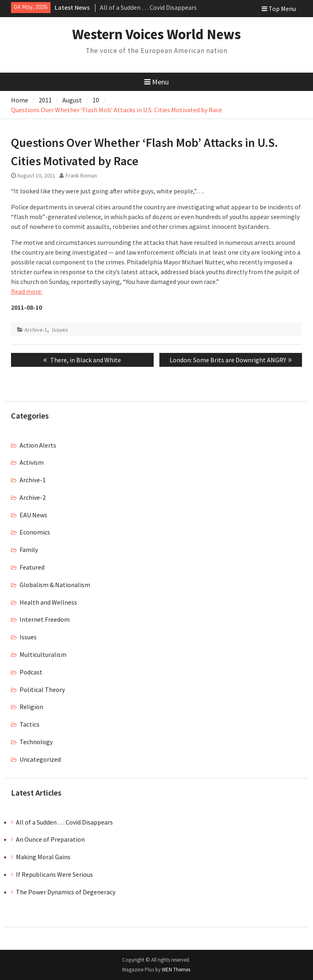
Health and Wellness (48, 602)
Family (29, 550)
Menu (156, 82)
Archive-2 (33, 497)
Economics (35, 532)
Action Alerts (38, 445)
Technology (36, 742)
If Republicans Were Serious (54, 874)
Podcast (31, 672)
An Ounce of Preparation (50, 839)
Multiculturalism (43, 654)
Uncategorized (40, 759)
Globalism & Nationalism (55, 585)
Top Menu (279, 9)
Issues (60, 330)
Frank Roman (81, 175)
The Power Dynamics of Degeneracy (66, 892)
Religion (31, 707)
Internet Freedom (45, 619)
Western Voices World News (156, 34)
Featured (32, 567)
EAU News (33, 515)
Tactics (30, 724)
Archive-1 (36, 330)
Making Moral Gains (43, 857)
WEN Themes (176, 970)
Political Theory (42, 690)
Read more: (27, 291)
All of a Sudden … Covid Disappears (148, 7)
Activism (32, 462)
